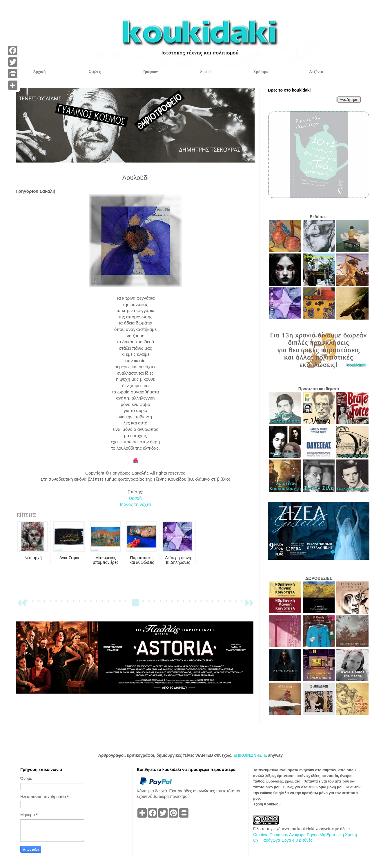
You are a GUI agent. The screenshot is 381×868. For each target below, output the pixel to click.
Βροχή (135, 498)
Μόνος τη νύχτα (135, 504)
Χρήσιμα (261, 72)
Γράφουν (150, 72)
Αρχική (39, 72)
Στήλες (95, 72)
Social (206, 72)
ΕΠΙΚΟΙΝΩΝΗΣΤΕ (251, 755)
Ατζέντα (316, 72)
